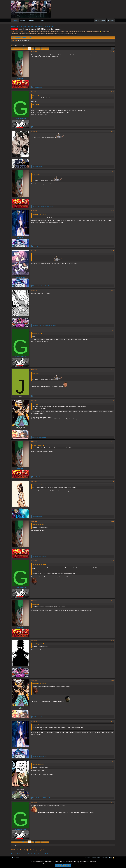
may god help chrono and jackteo (77, 32)
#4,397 (112, 680)
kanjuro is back (64, 32)
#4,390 (112, 401)
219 (26, 48)
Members (41, 20)
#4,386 (112, 251)
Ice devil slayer (21, 317)
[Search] (111, 20)
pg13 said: (36, 95)
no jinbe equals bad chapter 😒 (94, 32)
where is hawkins (69, 34)
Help (111, 858)
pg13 (21, 508)
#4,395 (112, 601)
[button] (27, 20)
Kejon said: (36, 175)
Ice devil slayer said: (38, 525)
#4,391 (112, 442)
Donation (23, 20)
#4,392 (112, 481)
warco (62, 34)
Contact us (88, 858)
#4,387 (112, 290)
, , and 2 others (46, 326)
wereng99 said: (37, 333)
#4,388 (112, 330)
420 (42, 48)
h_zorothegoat (21, 277)
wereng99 (21, 238)
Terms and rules (96, 858)
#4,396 (112, 640)
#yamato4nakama (55, 32)
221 (33, 48)
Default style (16, 858)
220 (29, 48)
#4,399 (112, 761)
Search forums (22, 23)
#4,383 (112, 131)
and (41, 437)
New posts (14, 23)
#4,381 (112, 52)
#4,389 (112, 370)
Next (46, 48)
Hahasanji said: (37, 485)
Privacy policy (105, 858)
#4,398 (112, 721)
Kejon (21, 158)
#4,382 (112, 92)
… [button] (20, 48)
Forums (15, 20)
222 (36, 48)
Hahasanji (21, 79)
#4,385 (112, 211)
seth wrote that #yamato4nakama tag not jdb (49, 34)
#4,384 (112, 171)
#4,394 (112, 561)
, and (44, 206)
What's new (32, 20)
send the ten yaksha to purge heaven (28, 34)
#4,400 (112, 802)
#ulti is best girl (35, 32)
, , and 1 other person (45, 286)
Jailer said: (36, 104)
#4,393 (112, 521)
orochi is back (106, 32)
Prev (14, 48)
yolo (75, 34)
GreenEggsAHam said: (39, 214)
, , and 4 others (44, 798)
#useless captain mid (45, 32)
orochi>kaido (15, 34)
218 (23, 48)
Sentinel (21, 667)
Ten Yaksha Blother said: (39, 564)
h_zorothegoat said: (38, 445)
